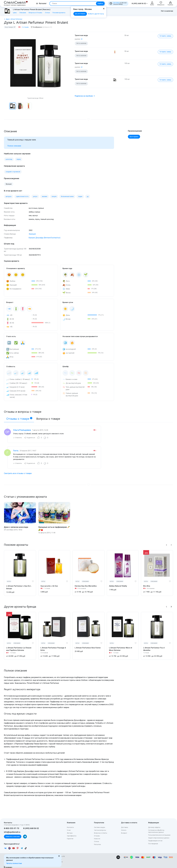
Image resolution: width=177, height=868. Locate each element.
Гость (16, 448)
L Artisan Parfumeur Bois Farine (88, 645)
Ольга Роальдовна (22, 427)
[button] (167, 542)
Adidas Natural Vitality (118, 583)
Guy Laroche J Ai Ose (49, 583)
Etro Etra (147, 583)
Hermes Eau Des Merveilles (86, 583)
